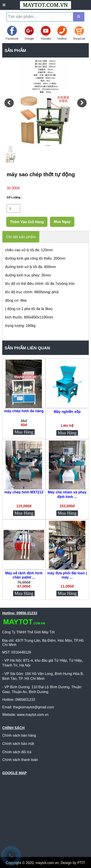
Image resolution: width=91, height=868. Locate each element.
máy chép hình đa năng (24, 411)
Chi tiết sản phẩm (21, 237)
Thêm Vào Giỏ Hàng (27, 222)
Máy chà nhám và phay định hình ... (67, 494)
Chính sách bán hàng (19, 735)
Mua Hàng (24, 432)
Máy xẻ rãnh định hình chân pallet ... (24, 575)
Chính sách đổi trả (17, 752)
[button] (9, 103)
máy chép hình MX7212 (24, 492)
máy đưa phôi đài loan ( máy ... (67, 575)
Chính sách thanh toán (20, 760)
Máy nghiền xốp (67, 412)
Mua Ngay (62, 222)
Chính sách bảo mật (18, 744)
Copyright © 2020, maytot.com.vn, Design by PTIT (46, 863)
